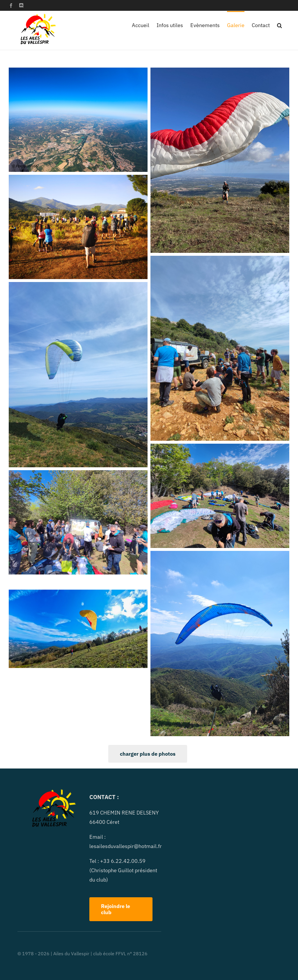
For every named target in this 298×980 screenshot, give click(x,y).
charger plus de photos (148, 754)
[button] (280, 25)
